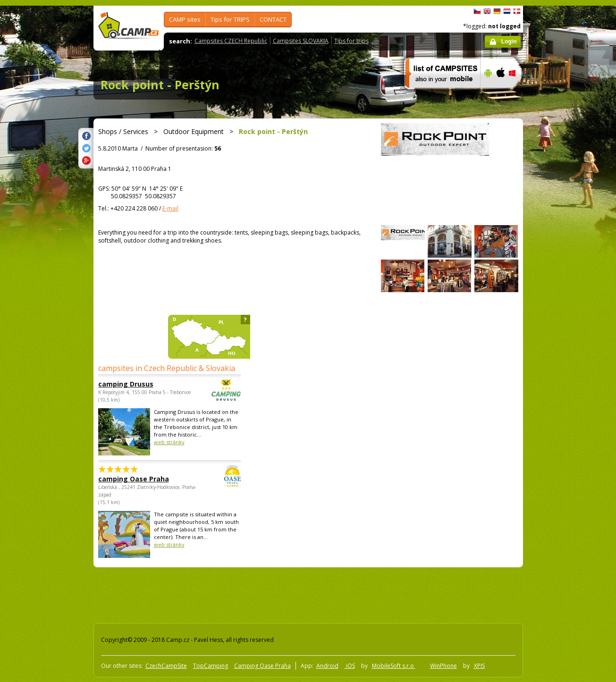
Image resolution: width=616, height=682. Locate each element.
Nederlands (507, 11)
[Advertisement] (563, 289)
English (487, 11)
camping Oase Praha (143, 479)
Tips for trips (351, 41)
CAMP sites (185, 19)
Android (327, 666)
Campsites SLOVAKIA (301, 41)
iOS (350, 666)
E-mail (170, 208)
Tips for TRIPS (230, 19)
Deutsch (497, 11)
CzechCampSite (166, 666)
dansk (517, 11)
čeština (477, 11)
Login (509, 42)
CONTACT (273, 19)
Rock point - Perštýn (160, 84)
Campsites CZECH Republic (231, 41)
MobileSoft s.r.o (394, 666)
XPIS (479, 666)
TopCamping (211, 666)
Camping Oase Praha (262, 666)
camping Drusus (143, 384)
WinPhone (443, 666)
